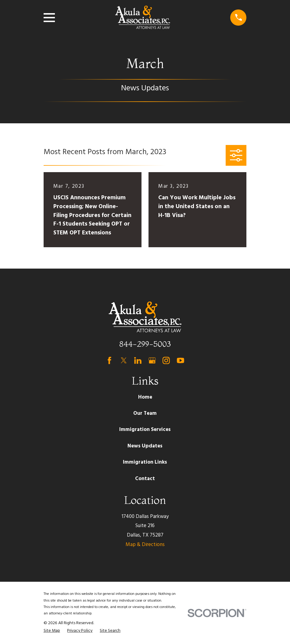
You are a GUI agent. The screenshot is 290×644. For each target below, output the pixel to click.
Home (145, 397)
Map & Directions (145, 545)
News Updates (145, 446)
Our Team (145, 413)
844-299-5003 (145, 344)
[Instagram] (166, 360)
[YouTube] (181, 360)
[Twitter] (124, 360)
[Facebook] (109, 360)
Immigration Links (145, 462)
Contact (145, 479)
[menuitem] (52, 631)
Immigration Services (145, 430)
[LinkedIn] (138, 360)
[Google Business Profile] (152, 360)
